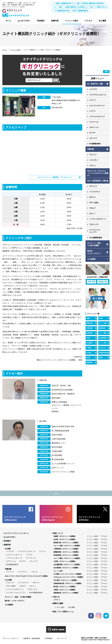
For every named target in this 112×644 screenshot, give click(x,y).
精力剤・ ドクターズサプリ (94, 253)
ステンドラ (93, 139)
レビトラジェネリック (97, 106)
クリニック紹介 (15, 50)
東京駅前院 (69, 7)
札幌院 (58, 3)
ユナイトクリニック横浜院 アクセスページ (55, 177)
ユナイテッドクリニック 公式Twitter (89, 518)
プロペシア (93, 187)
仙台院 (69, 3)
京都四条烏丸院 (58, 14)
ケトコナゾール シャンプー (95, 231)
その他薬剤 (9, 605)
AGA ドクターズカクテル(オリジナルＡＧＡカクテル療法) (26, 576)
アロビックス (94, 225)
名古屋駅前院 (104, 7)
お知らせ (57, 600)
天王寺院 (104, 11)
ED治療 (8, 549)
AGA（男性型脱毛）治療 (96, 181)
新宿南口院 (81, 3)
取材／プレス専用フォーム (63, 612)
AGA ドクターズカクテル (97, 174)
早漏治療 (91, 149)
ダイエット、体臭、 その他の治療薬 (95, 245)
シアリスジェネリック (97, 117)
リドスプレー (94, 160)
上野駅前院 (104, 3)
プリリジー (93, 155)
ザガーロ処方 (94, 203)
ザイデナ (92, 133)
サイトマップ (62, 638)
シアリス (92, 111)
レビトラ (92, 100)
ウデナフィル (94, 128)
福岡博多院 (92, 14)
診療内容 (7, 545)
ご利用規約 (48, 638)
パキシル (92, 166)
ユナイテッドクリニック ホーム (16, 533)
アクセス (104, 536)
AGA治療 (8, 580)
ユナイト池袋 (92, 3)
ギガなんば (92, 11)
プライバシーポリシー (11, 638)
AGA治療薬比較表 (96, 238)
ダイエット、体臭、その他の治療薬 (18, 597)
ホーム (5, 50)
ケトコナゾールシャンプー (16, 593)
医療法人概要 (58, 603)
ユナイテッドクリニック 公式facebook (15, 518)
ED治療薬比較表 (95, 144)
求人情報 (71, 607)
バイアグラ (93, 89)
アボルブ (92, 208)
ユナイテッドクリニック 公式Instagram (52, 518)
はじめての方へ (10, 537)
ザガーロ (92, 198)
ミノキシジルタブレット (98, 219)
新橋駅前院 (58, 7)
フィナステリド (95, 192)
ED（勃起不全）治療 (95, 84)
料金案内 (7, 541)
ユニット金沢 (69, 11)
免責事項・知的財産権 (31, 638)
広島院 (81, 14)
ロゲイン (92, 214)
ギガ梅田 (81, 11)
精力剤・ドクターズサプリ (15, 601)
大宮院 (92, 7)
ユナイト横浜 (81, 7)
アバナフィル (94, 122)
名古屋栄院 (58, 11)
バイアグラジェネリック (98, 95)
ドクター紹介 (60, 607)
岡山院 (69, 14)
